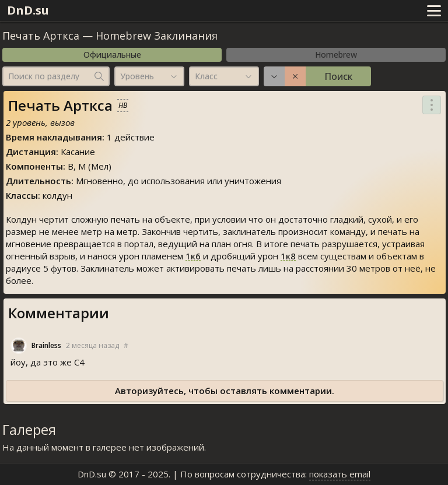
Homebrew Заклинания (157, 36)
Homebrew (336, 55)
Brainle (46, 346)
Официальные (112, 55)
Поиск (338, 76)
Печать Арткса (41, 36)
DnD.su (28, 10)
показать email (340, 474)
